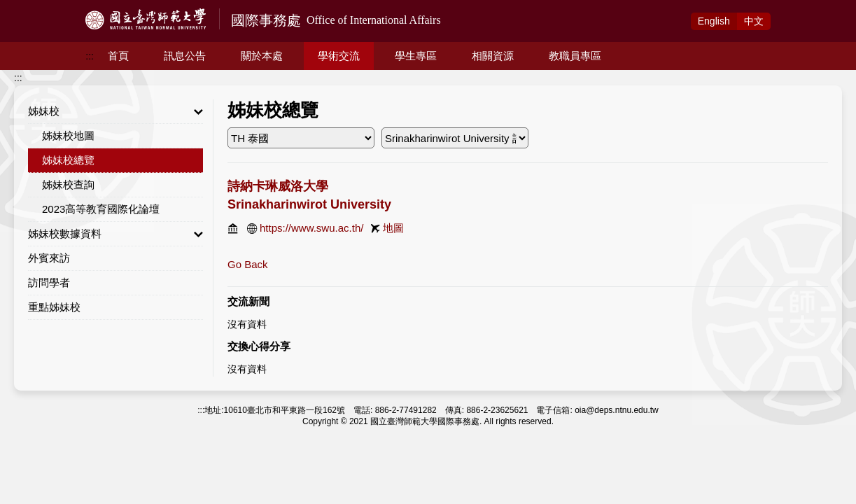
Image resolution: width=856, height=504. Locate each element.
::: (90, 56)
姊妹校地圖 (68, 135)
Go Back (248, 264)
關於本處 (262, 56)
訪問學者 (49, 282)
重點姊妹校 (54, 307)
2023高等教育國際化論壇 (101, 209)
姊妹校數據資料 (115, 234)
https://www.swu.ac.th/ (311, 228)
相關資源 (493, 56)
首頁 (118, 56)
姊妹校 (115, 111)
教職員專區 (575, 56)
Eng (714, 21)
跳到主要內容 (29, 8)
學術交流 (339, 56)
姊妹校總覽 (68, 160)
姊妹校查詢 (68, 184)
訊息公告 (185, 56)
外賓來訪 (49, 258)
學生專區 (416, 56)
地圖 (393, 228)
